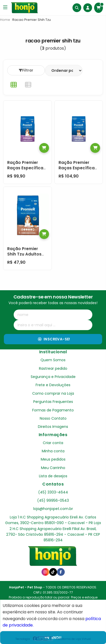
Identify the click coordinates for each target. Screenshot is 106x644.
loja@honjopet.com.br (53, 509)
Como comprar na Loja (53, 393)
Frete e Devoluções (53, 385)
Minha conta (53, 451)
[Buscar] (77, 8)
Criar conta (53, 443)
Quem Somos (53, 360)
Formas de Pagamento (53, 410)
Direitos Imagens (53, 427)
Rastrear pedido (53, 368)
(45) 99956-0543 (53, 500)
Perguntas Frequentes (53, 402)
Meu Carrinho (53, 468)
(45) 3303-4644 (53, 492)
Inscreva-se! (54, 339)
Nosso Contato (53, 418)
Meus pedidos (53, 459)
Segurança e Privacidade (53, 377)
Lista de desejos (53, 476)
